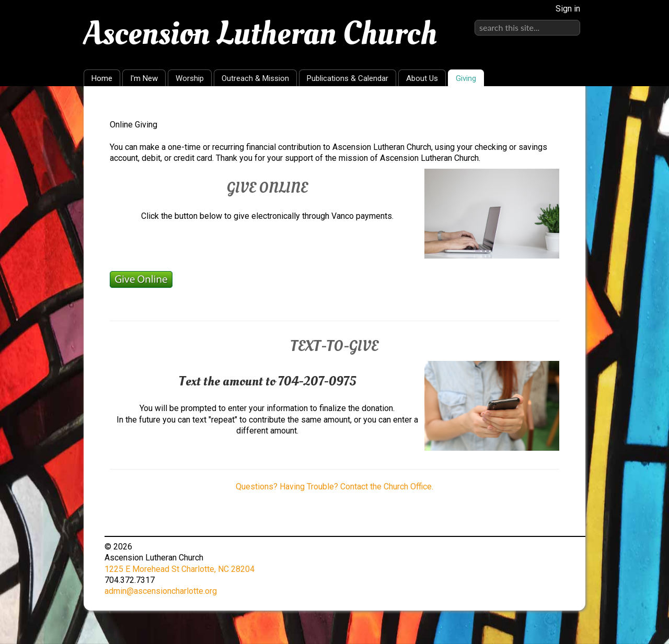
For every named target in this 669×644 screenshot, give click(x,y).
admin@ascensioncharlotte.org (161, 591)
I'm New (144, 78)
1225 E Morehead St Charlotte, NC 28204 (180, 569)
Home (102, 78)
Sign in (568, 9)
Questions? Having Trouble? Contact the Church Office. (334, 487)
